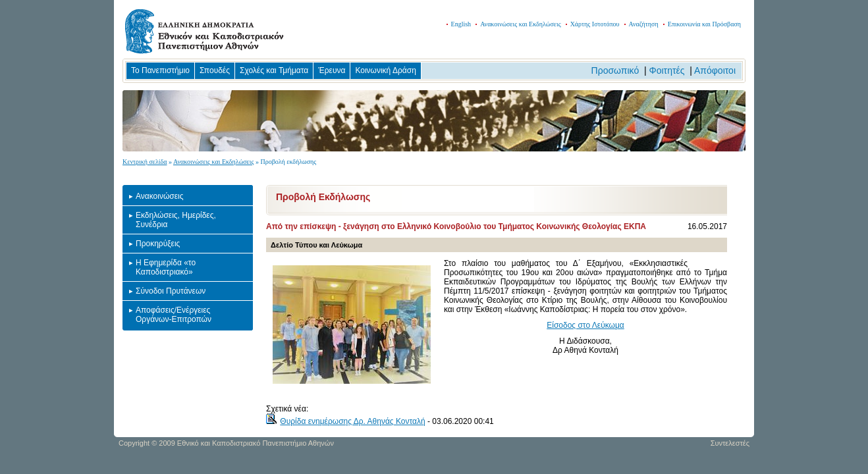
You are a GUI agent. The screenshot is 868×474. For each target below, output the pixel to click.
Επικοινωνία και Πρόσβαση (704, 24)
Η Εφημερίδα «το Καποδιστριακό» (166, 267)
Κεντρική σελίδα (145, 162)
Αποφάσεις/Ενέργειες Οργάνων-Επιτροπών (174, 315)
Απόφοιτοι (715, 70)
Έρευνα (332, 70)
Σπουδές (215, 70)
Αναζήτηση (644, 24)
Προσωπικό (615, 70)
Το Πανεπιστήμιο (160, 70)
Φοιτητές (667, 70)
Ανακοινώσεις (160, 196)
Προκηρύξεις (158, 244)
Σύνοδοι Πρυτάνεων (171, 291)
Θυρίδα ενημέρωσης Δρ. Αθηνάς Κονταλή (352, 421)
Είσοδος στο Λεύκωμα (585, 325)
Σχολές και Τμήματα (274, 70)
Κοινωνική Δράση (385, 70)
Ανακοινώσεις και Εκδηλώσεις (521, 24)
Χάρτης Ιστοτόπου (595, 24)
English (461, 24)
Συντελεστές (730, 443)
